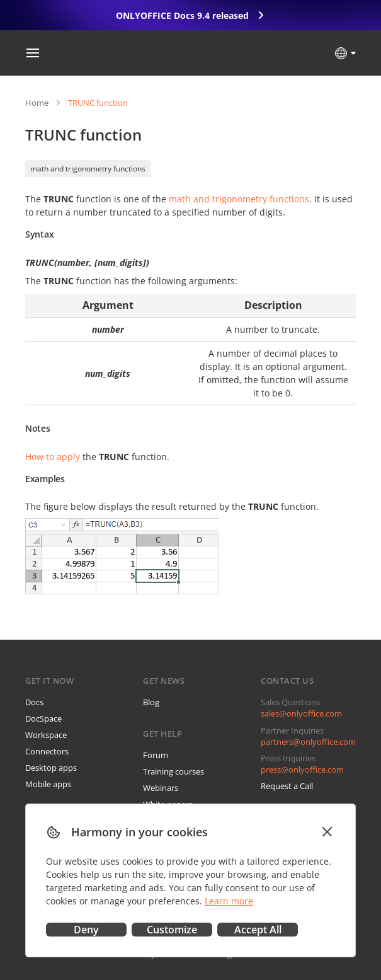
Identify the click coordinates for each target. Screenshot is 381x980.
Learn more (229, 901)
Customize (172, 930)
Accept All (258, 930)
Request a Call (287, 786)
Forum (156, 755)
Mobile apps (48, 784)
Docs (34, 702)
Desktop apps (51, 768)
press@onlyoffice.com (302, 770)
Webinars (161, 788)
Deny (86, 930)
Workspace (46, 735)
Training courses (173, 771)
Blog (151, 702)
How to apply (53, 457)
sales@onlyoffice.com (301, 713)
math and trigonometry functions (88, 169)
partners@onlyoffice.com (308, 742)
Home (37, 103)
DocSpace (43, 718)
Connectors (47, 751)
